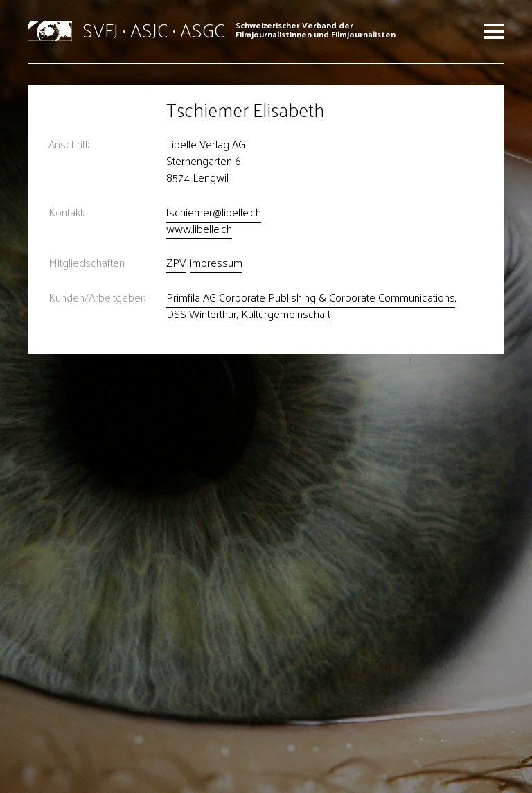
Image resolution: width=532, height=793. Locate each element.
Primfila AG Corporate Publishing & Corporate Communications (311, 297)
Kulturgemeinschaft (286, 314)
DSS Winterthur (202, 314)
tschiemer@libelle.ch (214, 212)
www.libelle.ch (199, 228)
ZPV (176, 262)
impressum (216, 262)
